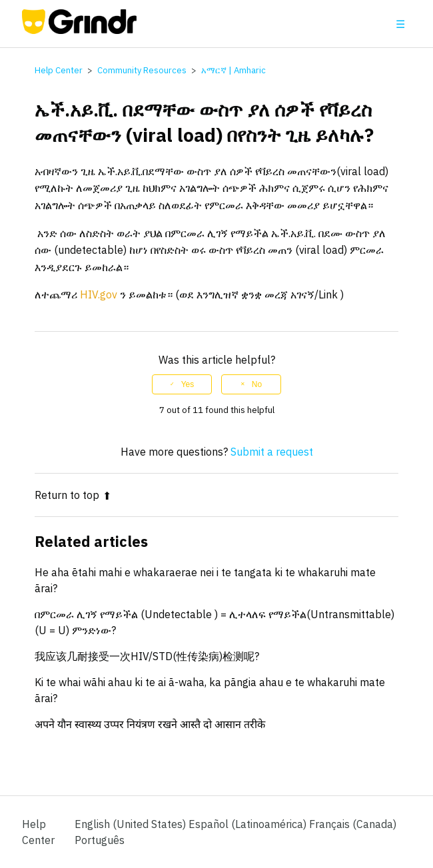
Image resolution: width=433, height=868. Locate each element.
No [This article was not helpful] (257, 384)
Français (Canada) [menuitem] (353, 824)
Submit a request (272, 452)
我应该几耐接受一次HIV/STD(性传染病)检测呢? (147, 656)
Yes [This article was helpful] (188, 384)
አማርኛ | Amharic (233, 70)
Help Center (59, 70)
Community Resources (142, 70)
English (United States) (132, 824)
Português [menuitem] (100, 840)
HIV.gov (99, 294)
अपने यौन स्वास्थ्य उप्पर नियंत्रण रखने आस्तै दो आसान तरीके (150, 724)
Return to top (73, 495)
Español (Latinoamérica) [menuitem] (249, 824)
